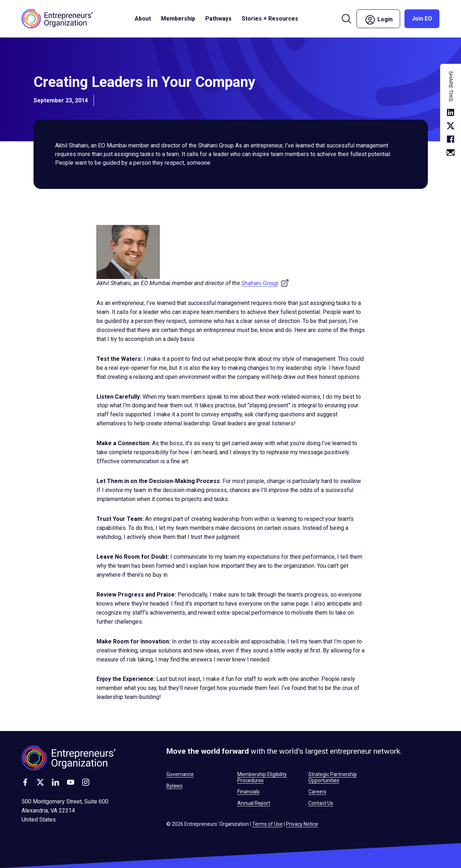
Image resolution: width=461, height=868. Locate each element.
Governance (180, 774)
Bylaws (174, 786)
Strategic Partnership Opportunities (333, 777)
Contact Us (321, 803)
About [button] (143, 19)
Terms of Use (267, 824)
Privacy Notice (302, 824)
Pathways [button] (218, 19)
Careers (317, 792)
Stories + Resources (270, 19)
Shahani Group (265, 283)
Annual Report (254, 803)
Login (378, 20)
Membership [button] (178, 19)
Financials (249, 792)
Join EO (422, 19)
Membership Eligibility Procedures (262, 777)
